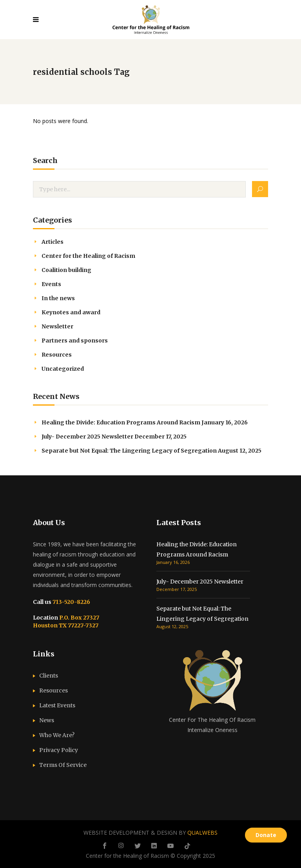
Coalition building (66, 270)
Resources (57, 355)
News (47, 720)
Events (51, 284)
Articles (53, 242)
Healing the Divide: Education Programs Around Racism (121, 422)
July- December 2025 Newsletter (87, 437)
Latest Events (57, 705)
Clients (49, 676)
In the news (58, 298)
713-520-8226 (71, 602)
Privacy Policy (59, 750)
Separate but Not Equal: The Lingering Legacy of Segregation (129, 451)
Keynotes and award (71, 312)
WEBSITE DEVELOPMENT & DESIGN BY (150, 833)
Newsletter (57, 326)
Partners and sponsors (75, 341)
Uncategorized (63, 369)
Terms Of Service (63, 765)
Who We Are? (57, 735)
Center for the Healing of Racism (88, 256)
